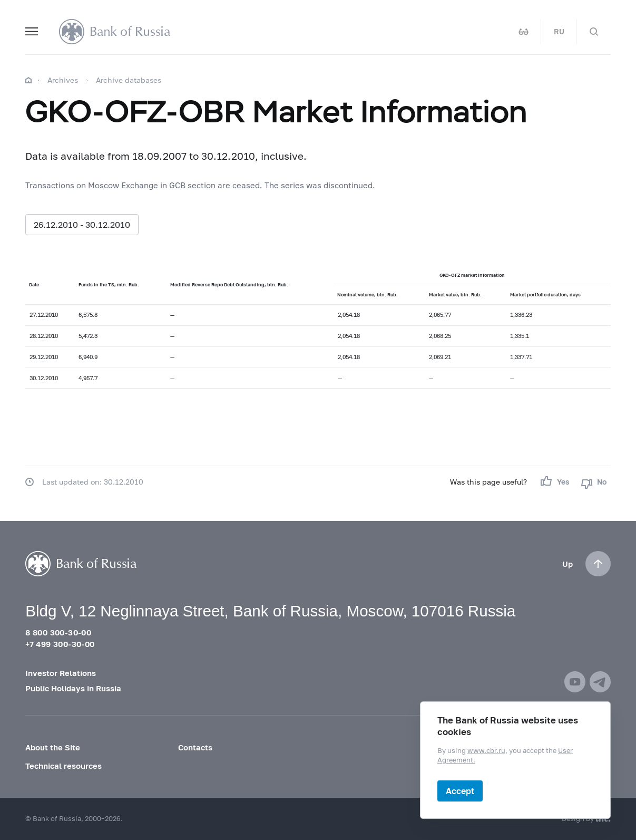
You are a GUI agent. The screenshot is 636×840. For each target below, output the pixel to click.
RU (559, 32)
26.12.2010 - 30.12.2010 (82, 224)
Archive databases (129, 80)
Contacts (195, 747)
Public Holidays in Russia (73, 688)
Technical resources (63, 766)
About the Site (53, 747)
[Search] (594, 32)
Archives (63, 80)
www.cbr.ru (486, 750)
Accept (460, 791)
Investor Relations (61, 673)
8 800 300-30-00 (58, 632)
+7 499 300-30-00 (60, 644)
